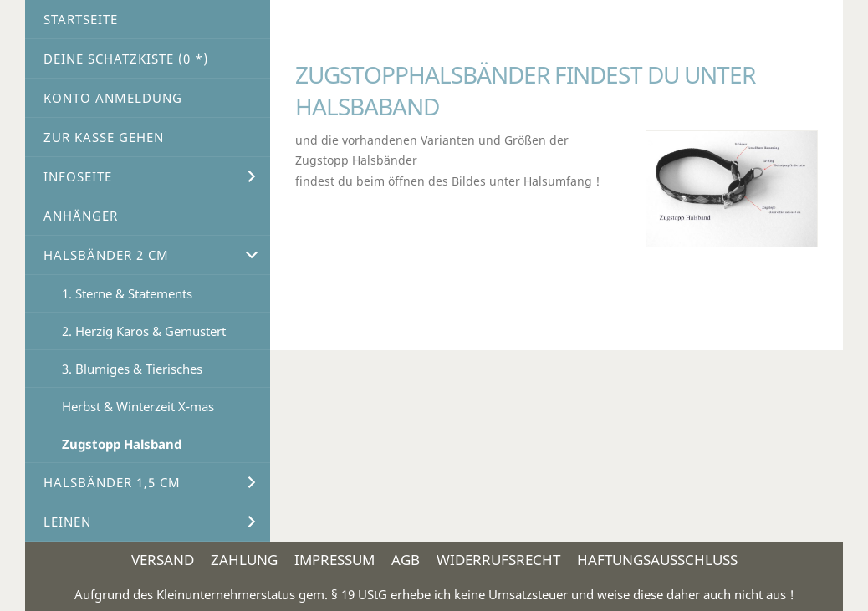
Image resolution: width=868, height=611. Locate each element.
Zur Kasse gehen (104, 137)
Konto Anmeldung (113, 98)
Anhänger (81, 216)
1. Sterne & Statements (127, 293)
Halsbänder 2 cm (106, 255)
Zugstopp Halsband (122, 444)
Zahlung (244, 560)
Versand (163, 560)
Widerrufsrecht (498, 560)
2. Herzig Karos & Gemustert (144, 331)
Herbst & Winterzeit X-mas (138, 406)
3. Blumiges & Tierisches (132, 369)
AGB (406, 560)
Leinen (67, 522)
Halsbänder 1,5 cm (112, 482)
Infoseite (78, 176)
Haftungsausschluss (657, 560)
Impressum (334, 560)
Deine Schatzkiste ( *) (126, 59)
